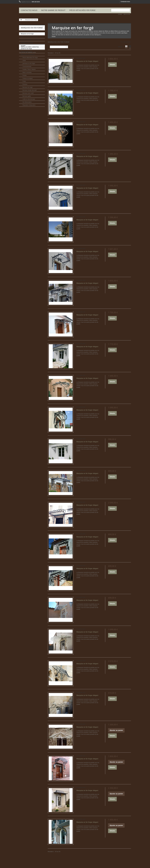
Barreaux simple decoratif (29, 90)
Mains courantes (27, 72)
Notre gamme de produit (53, 10)
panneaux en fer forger (29, 63)
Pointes (24, 75)
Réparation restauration (28, 55)
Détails (54, 37)
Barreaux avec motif (28, 93)
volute (24, 60)
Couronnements (27, 66)
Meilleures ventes (30, 112)
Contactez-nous (125, 2)
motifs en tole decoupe (29, 99)
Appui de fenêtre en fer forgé (29, 37)
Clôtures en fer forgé (27, 43)
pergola (23, 46)
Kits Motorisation (27, 102)
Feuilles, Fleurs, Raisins (29, 69)
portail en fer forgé (26, 49)
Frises (24, 81)
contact (120, 14)
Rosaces (25, 84)
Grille (126, 47)
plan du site (127, 14)
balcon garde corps (27, 52)
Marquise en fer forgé (27, 34)
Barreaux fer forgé (27, 87)
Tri (49, 47)
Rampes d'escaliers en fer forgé (30, 40)
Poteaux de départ (27, 78)
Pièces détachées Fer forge (82, 10)
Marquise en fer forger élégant (87, 61)
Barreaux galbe (26, 96)
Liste (130, 47)
